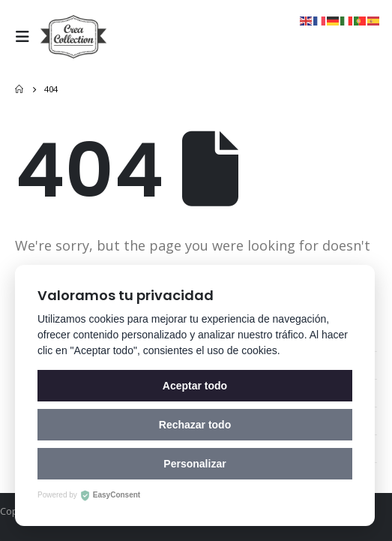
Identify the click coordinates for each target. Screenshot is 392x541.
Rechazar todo (195, 425)
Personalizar (195, 464)
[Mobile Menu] (26, 37)
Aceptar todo (195, 386)
